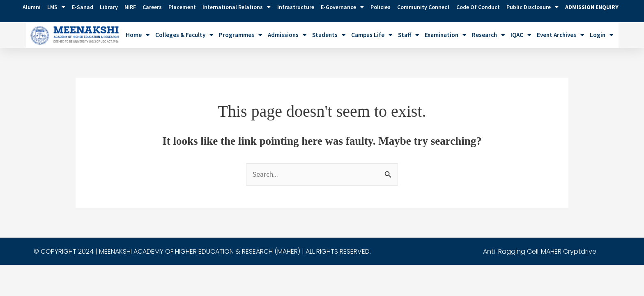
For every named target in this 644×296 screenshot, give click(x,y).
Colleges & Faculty (184, 35)
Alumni (32, 7)
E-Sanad (83, 7)
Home (138, 35)
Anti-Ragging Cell (511, 251)
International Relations (237, 7)
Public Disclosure (532, 7)
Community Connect (423, 7)
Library (109, 7)
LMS (56, 7)
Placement (182, 7)
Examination (445, 35)
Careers (152, 7)
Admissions (287, 35)
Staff (408, 35)
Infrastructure (296, 7)
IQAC (521, 35)
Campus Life (372, 35)
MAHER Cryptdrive (569, 251)
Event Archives (560, 35)
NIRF (130, 7)
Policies (381, 7)
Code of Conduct (478, 7)
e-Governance (342, 7)
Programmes (240, 35)
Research (488, 35)
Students (329, 35)
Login (601, 35)
